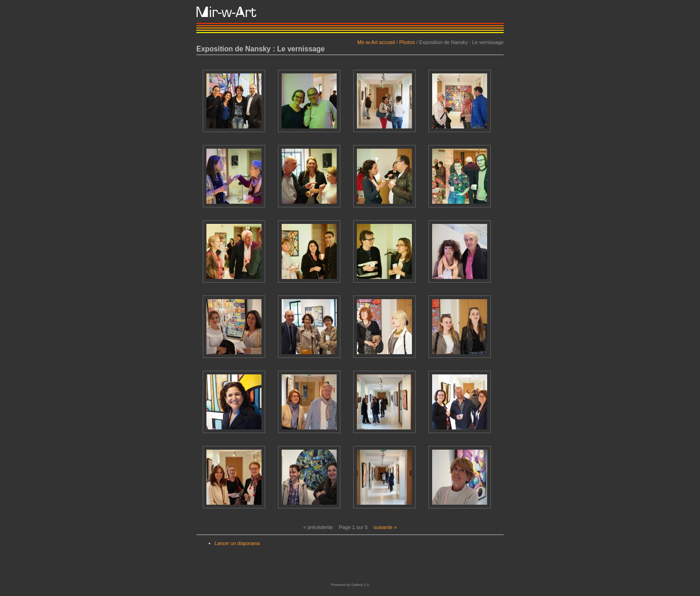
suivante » (385, 527)
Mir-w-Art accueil (376, 42)
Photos (407, 42)
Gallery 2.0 (360, 585)
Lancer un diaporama (237, 543)
